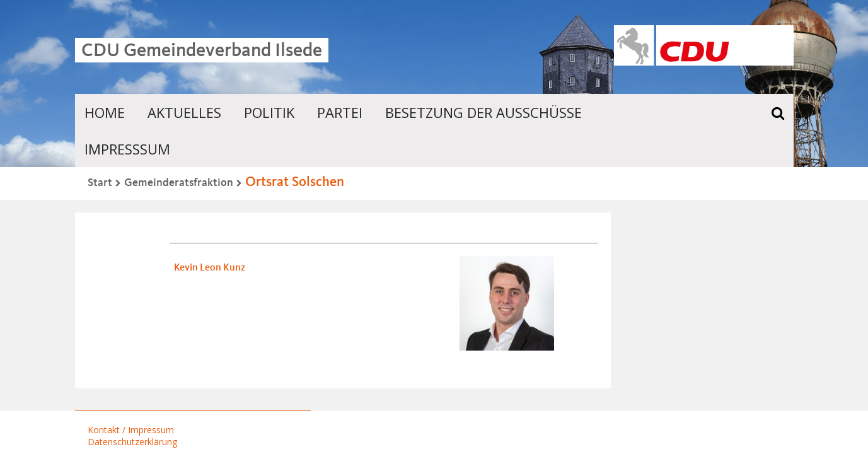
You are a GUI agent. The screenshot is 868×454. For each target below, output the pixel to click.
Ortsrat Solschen (295, 182)
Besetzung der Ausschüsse (483, 112)
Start (100, 183)
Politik (269, 112)
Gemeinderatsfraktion (179, 183)
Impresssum (127, 149)
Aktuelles (184, 112)
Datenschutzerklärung (132, 442)
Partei (340, 112)
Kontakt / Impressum (131, 430)
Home (105, 112)
